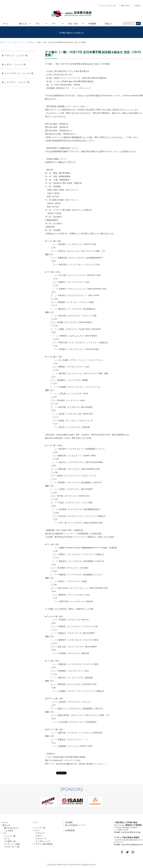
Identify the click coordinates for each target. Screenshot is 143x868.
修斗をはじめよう (12, 828)
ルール (7, 839)
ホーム (6, 24)
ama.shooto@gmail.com (132, 844)
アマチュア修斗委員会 (43, 844)
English (138, 5)
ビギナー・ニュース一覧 (15, 64)
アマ (54, 24)
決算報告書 (70, 830)
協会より (109, 24)
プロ (37, 24)
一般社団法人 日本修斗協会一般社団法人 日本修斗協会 (71, 14)
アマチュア (40, 833)
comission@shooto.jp (131, 832)
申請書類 (92, 24)
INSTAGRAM (133, 852)
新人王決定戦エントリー (76, 825)
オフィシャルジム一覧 (108, 5)
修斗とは (23, 24)
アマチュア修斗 (12, 42)
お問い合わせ (125, 5)
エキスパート (41, 838)
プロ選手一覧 (10, 841)
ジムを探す (9, 830)
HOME (2, 42)
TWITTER (127, 852)
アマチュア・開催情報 (26, 42)
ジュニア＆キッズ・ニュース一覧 (19, 73)
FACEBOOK (122, 852)
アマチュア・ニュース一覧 (16, 55)
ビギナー (39, 836)
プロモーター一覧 (12, 847)
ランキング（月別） (13, 844)
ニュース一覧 (10, 836)
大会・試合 (73, 24)
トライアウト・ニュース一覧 (17, 82)
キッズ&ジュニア (43, 841)
